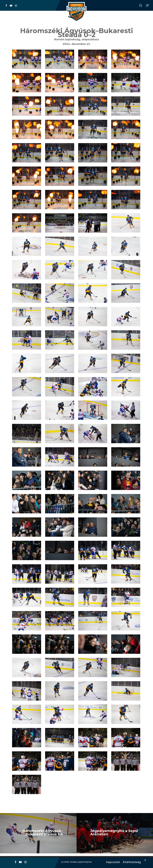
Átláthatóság (131, 862)
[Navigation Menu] (148, 5)
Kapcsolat (112, 862)
